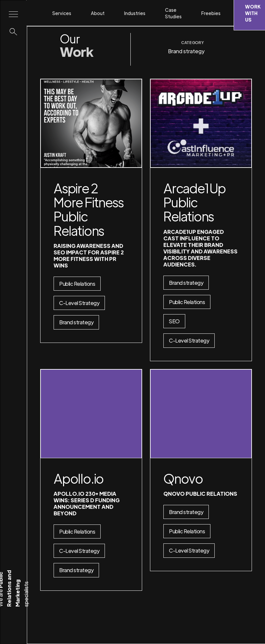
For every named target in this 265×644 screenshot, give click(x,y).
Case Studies (173, 13)
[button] (65, 13)
